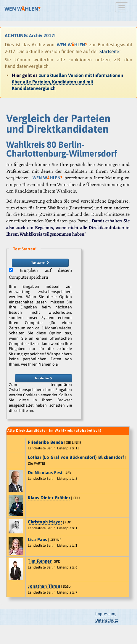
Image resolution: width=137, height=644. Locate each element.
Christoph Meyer (45, 522)
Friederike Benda (45, 442)
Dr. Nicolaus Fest (45, 473)
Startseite (109, 51)
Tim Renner (40, 561)
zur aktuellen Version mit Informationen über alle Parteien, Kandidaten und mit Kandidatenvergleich (67, 82)
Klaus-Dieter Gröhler (49, 498)
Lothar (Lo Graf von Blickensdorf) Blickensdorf (76, 457)
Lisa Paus (37, 539)
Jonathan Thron (44, 586)
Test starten (40, 263)
